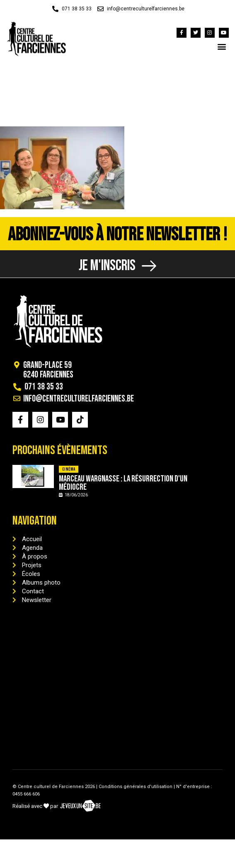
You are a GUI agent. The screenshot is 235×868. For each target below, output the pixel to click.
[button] (222, 46)
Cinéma (69, 469)
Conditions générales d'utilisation (136, 787)
